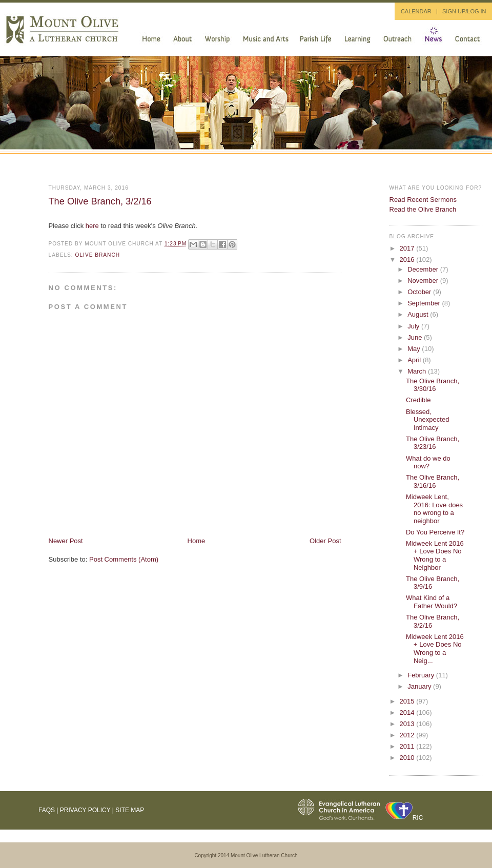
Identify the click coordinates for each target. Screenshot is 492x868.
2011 (408, 746)
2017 (408, 248)
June (416, 337)
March (418, 371)
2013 (408, 724)
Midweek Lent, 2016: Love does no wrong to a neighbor (434, 509)
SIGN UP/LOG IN (464, 11)
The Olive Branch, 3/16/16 (433, 481)
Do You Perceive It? (435, 532)
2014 (408, 712)
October (420, 292)
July (414, 326)
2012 (408, 735)
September (425, 303)
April (415, 360)
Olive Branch (98, 255)
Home (197, 541)
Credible (418, 400)
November (424, 281)
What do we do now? (428, 462)
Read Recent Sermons (423, 200)
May (415, 349)
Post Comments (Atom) (124, 559)
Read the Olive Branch (423, 209)
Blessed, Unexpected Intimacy (427, 420)
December (424, 269)
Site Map (130, 810)
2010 (408, 758)
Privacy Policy (85, 810)
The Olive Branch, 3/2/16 (100, 201)
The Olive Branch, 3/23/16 (433, 443)
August (419, 314)
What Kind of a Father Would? (432, 602)
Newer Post (66, 541)
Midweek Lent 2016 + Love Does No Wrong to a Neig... (435, 649)
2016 (408, 260)
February (422, 675)
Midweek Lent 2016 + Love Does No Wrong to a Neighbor (435, 555)
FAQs (47, 810)
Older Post (325, 541)
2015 (408, 701)
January (420, 686)
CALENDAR (416, 11)
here (92, 226)
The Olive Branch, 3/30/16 (433, 385)
